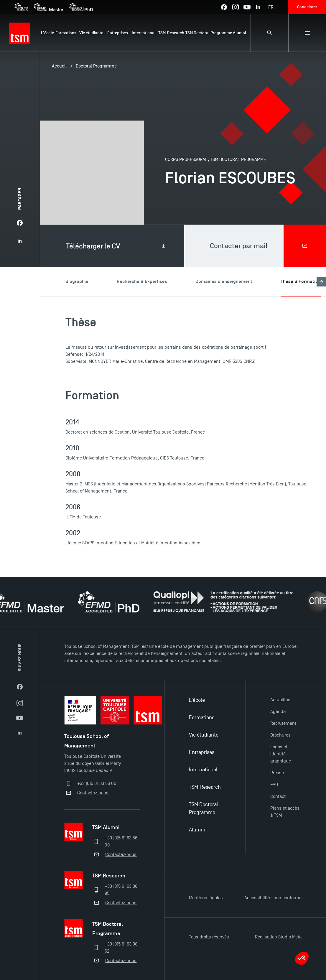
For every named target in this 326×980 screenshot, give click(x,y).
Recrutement (283, 723)
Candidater (307, 7)
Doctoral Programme (96, 66)
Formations (202, 718)
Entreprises (202, 752)
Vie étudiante (204, 735)
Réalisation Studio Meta (278, 937)
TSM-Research (205, 787)
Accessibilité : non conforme (273, 898)
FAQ (274, 785)
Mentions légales (206, 898)
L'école (197, 700)
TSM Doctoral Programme (204, 808)
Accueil (59, 66)
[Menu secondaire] (307, 33)
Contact (278, 796)
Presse (277, 773)
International (203, 770)
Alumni (197, 830)
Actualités (280, 700)
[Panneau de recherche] (269, 33)
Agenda (278, 711)
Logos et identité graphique (281, 754)
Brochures (280, 735)
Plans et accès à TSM (285, 812)
